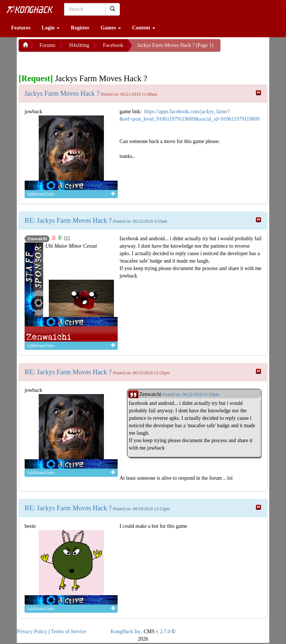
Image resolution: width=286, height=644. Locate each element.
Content (144, 28)
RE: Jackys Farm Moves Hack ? (68, 221)
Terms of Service (69, 632)
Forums (47, 45)
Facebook (113, 45)
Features (21, 28)
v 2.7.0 (163, 632)
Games (111, 28)
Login (51, 28)
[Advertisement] (78, 61)
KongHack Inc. (127, 632)
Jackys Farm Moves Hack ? (62, 93)
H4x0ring (79, 45)
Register (80, 28)
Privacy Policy (32, 632)
